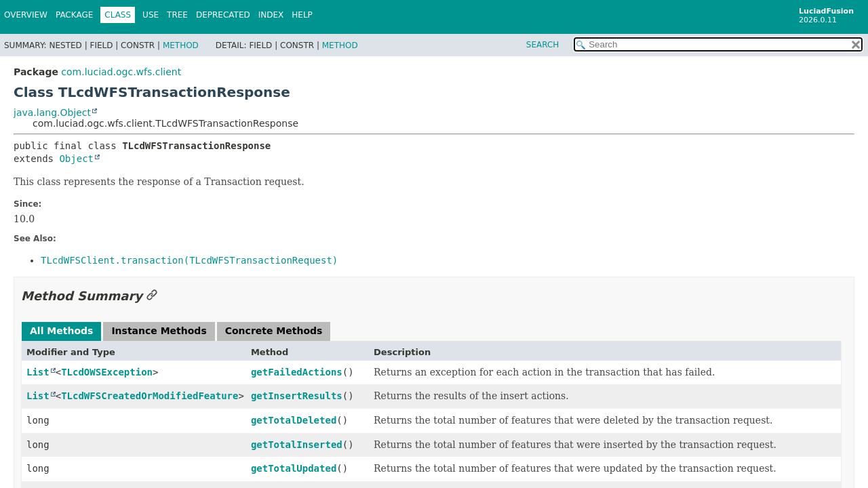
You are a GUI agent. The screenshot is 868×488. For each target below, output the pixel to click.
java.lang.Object (52, 113)
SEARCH (543, 45)
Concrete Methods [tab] (274, 331)
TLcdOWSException (107, 372)
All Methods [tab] (61, 331)
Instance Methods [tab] (159, 331)
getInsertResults (297, 396)
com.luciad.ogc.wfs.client (121, 72)
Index (271, 15)
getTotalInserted (297, 445)
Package (74, 15)
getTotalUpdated (294, 468)
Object (76, 159)
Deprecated (223, 15)
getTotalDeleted (294, 420)
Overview (26, 15)
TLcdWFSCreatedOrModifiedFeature (150, 396)
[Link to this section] (152, 296)
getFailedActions (297, 372)
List (38, 372)
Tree (177, 15)
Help (302, 15)
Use (151, 15)
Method (181, 45)
